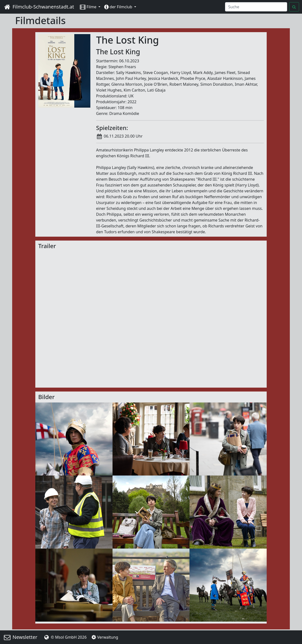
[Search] (256, 7)
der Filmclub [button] (119, 7)
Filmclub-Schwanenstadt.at (38, 7)
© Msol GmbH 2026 (65, 637)
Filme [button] (89, 7)
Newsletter (20, 637)
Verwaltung (104, 637)
